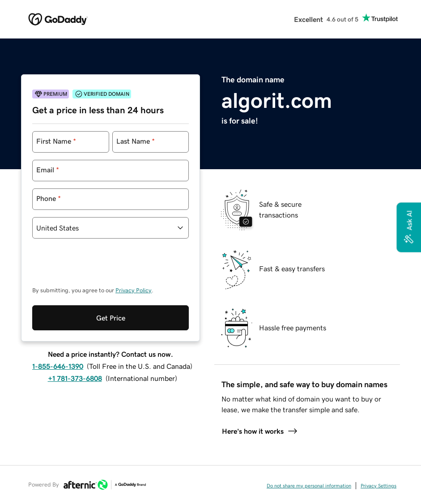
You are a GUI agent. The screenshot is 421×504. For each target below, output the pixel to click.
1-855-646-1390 (58, 366)
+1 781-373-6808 (75, 378)
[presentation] (100, 267)
